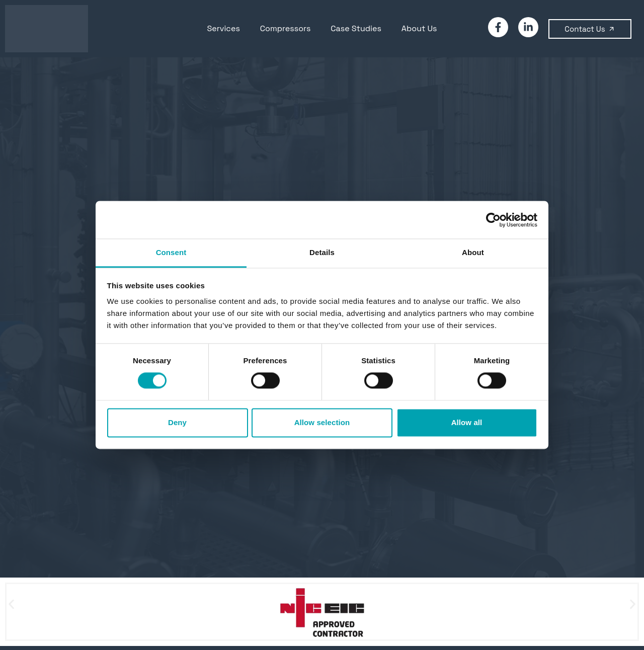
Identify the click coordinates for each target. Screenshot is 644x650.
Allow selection (322, 422)
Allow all (467, 422)
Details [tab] (322, 252)
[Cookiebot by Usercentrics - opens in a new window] (493, 220)
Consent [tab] (171, 252)
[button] (11, 604)
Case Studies (356, 28)
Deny (177, 422)
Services (224, 28)
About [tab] (473, 252)
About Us (419, 28)
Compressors (286, 28)
